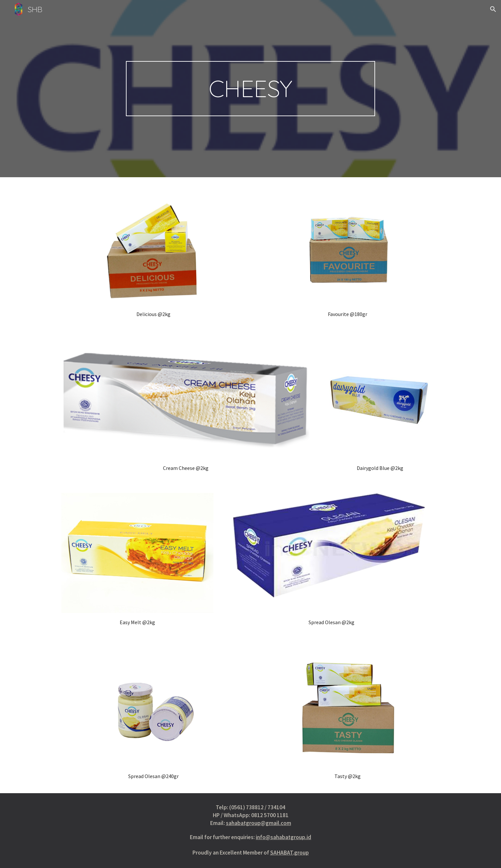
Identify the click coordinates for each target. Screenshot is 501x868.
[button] (493, 9)
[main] (250, 89)
